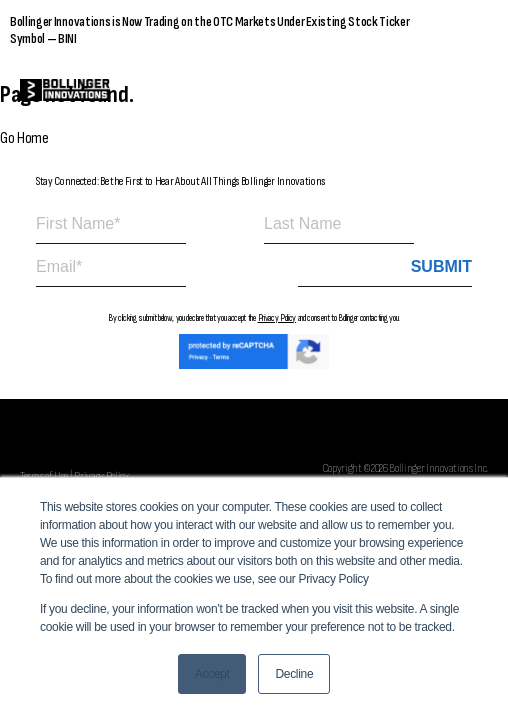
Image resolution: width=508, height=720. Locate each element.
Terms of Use (44, 476)
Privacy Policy (277, 318)
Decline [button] (294, 674)
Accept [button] (212, 674)
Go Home (24, 138)
